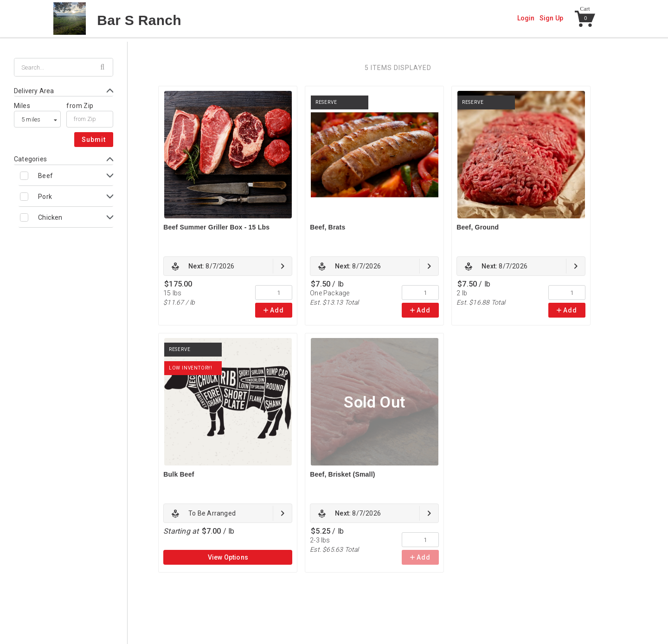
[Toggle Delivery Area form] (64, 91)
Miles (22, 106)
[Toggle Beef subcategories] (66, 175)
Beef (46, 176)
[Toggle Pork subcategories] (66, 196)
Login (526, 18)
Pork (45, 197)
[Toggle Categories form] (64, 159)
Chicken (50, 217)
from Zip (80, 106)
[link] (228, 266)
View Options (228, 557)
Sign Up (551, 18)
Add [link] (274, 310)
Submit (94, 140)
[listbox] (37, 119)
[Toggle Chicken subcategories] (66, 217)
